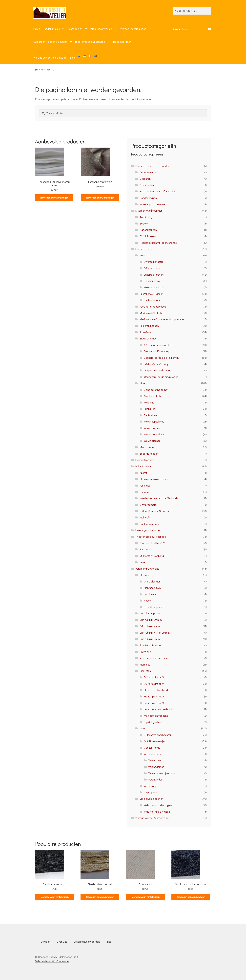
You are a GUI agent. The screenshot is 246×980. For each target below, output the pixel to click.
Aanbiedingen (147, 217)
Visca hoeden (147, 447)
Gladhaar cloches (154, 396)
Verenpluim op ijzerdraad (162, 773)
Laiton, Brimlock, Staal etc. (155, 511)
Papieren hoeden (149, 326)
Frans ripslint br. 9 (154, 703)
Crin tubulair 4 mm (150, 626)
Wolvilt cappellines (154, 434)
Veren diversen (152, 754)
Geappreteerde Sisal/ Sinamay (161, 358)
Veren (143, 562)
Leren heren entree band (158, 709)
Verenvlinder (155, 779)
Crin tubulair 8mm (150, 639)
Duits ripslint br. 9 (154, 684)
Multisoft (145, 517)
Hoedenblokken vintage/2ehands (158, 243)
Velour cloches (152, 428)
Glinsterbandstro (153, 268)
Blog (72, 57)
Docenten (145, 179)
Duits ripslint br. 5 (154, 677)
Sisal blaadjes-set (154, 607)
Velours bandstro (153, 287)
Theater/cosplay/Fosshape (90, 42)
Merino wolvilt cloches (152, 313)
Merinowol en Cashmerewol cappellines (162, 319)
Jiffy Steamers (148, 505)
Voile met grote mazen (157, 812)
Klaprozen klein (152, 588)
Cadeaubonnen (148, 230)
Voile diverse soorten (152, 799)
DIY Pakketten (148, 236)
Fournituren (146, 492)
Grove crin (145, 652)
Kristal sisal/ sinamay (156, 364)
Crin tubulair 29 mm (151, 620)
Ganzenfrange (152, 747)
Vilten (143, 383)
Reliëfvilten (150, 415)
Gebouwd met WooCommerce (52, 961)
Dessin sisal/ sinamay (156, 351)
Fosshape (145, 485)
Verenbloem (155, 760)
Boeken (144, 223)
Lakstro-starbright (154, 275)
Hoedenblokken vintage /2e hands (159, 498)
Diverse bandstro (154, 262)
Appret (143, 473)
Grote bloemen (152, 581)
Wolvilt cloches (152, 441)
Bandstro (145, 255)
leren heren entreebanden (154, 658)
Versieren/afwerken (101, 29)
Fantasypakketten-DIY (152, 543)
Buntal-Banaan (152, 300)
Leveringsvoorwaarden (148, 530)
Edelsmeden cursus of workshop (158, 191)
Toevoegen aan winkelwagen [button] (54, 198)
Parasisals (146, 332)
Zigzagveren (151, 792)
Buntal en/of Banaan (152, 294)
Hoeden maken (51, 29)
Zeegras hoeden (149, 454)
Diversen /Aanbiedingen (133, 29)
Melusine (149, 402)
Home (37, 29)
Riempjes (145, 664)
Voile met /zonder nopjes (158, 805)
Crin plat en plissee (151, 613)
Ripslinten (145, 671)
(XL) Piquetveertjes (155, 741)
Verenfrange (151, 786)
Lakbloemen (151, 594)
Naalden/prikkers (149, 524)
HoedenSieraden (122, 42)
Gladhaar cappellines (156, 390)
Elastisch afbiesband (152, 645)
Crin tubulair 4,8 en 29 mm (155, 633)
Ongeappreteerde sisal (157, 370)
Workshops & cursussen (153, 204)
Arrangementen (149, 172)
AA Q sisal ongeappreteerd (159, 345)
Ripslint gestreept (154, 722)
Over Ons (62, 942)
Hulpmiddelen (75, 29)
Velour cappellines (154, 421)
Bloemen (145, 575)
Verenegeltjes (156, 767)
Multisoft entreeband (152, 556)
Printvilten (150, 409)
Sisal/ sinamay (148, 338)
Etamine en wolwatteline (154, 479)
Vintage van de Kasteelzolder (50, 57)
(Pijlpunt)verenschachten (158, 735)
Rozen (147, 600)
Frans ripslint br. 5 (154, 696)
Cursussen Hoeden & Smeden (50, 42)
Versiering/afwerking (147, 568)
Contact (45, 942)
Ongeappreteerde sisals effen (161, 377)
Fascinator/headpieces (153, 306)
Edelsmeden (147, 185)
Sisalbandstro (152, 281)
